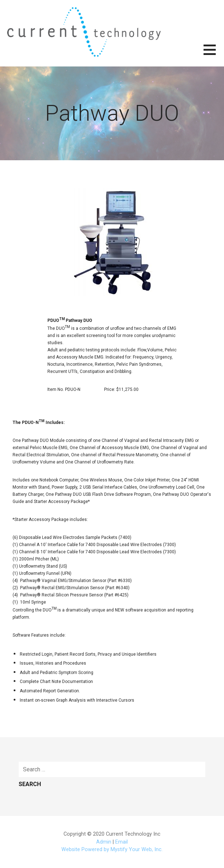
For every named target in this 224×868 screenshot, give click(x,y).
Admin (104, 842)
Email (122, 842)
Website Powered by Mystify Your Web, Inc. (112, 849)
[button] (214, 54)
